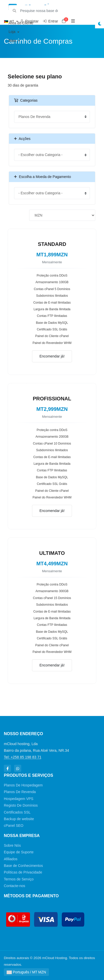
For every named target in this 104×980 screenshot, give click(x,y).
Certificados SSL (17, 812)
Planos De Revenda (20, 792)
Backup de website (19, 819)
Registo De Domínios (21, 805)
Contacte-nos (14, 886)
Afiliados (11, 859)
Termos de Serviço (19, 879)
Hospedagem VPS (19, 799)
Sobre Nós (12, 845)
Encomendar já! (52, 356)
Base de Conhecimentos (23, 866)
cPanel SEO (14, 826)
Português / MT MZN (26, 972)
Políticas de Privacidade (23, 872)
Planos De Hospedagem (23, 785)
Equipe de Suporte (19, 852)
